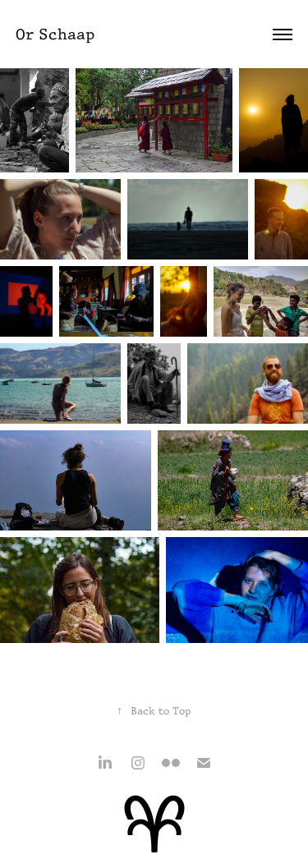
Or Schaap (55, 34)
